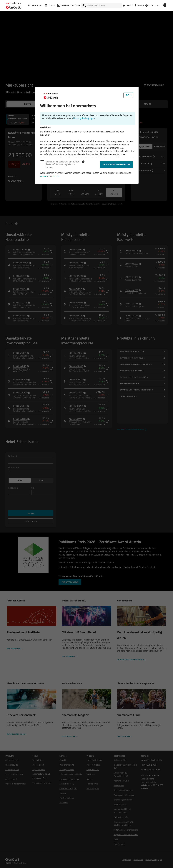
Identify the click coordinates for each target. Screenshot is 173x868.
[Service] (128, 6)
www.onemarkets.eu (50, 176)
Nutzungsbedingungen (84, 118)
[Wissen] (139, 6)
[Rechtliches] (152, 6)
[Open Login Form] (164, 6)
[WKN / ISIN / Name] (104, 5)
